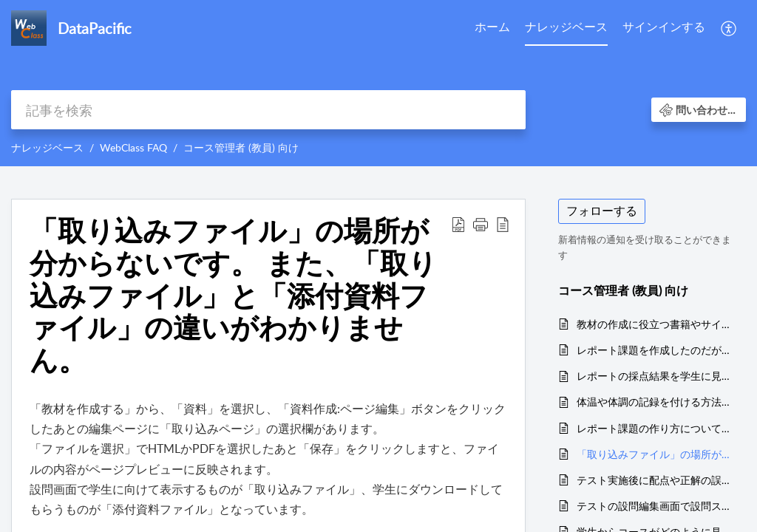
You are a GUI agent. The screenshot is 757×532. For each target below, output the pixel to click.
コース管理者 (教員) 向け (241, 147)
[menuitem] (492, 28)
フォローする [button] (602, 211)
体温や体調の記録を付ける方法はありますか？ (654, 402)
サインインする (664, 27)
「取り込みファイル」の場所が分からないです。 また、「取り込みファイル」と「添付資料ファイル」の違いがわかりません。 (654, 454)
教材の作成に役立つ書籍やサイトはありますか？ (654, 324)
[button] (729, 28)
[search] (268, 110)
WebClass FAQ (133, 147)
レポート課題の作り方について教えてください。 (654, 428)
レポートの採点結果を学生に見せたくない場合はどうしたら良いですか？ (654, 376)
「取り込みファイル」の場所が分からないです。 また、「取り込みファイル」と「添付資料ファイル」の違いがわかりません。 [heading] (233, 295)
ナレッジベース (566, 27)
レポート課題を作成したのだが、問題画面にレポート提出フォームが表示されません (654, 350)
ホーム (492, 27)
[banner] (378, 83)
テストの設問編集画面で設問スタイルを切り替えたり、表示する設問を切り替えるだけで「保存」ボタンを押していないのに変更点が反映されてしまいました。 (654, 506)
